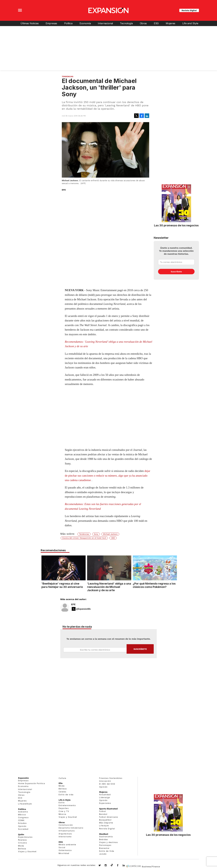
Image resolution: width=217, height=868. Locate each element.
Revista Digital (189, 10)
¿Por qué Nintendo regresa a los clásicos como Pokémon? (154, 585)
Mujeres (171, 23)
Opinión (22, 826)
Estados (22, 823)
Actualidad (105, 795)
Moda (21, 846)
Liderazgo (105, 797)
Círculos (23, 843)
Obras (143, 23)
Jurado (103, 854)
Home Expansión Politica (31, 783)
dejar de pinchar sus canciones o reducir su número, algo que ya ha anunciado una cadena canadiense (108, 475)
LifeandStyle (25, 804)
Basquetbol (105, 820)
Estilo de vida (66, 795)
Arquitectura (65, 834)
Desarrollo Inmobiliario (71, 828)
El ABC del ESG (107, 784)
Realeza (22, 840)
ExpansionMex (120, 866)
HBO (113, 538)
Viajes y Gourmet (27, 852)
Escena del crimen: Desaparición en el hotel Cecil (84, 538)
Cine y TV (64, 811)
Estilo (62, 803)
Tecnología (126, 23)
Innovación (105, 781)
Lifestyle (104, 826)
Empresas (51, 23)
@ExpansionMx (83, 609)
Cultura (62, 778)
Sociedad (23, 829)
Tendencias (68, 77)
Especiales (105, 803)
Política (68, 23)
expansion (126, 866)
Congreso (23, 817)
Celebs (62, 792)
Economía (85, 23)
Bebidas (104, 839)
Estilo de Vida (107, 851)
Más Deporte (106, 823)
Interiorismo (65, 837)
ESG (156, 23)
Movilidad (64, 853)
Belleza (22, 849)
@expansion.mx (112, 865)
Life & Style (65, 800)
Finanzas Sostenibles (111, 778)
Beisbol (103, 814)
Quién (21, 834)
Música (62, 814)
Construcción (66, 825)
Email (95, 650)
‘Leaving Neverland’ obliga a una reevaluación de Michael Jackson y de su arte (108, 587)
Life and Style (190, 23)
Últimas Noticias (30, 23)
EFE (73, 604)
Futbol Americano (109, 817)
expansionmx (102, 866)
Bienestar (104, 848)
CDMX (21, 820)
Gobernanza (65, 850)
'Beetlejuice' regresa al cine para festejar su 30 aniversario (61, 585)
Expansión (23, 778)
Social (62, 847)
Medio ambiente (67, 845)
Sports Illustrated (108, 809)
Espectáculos (25, 837)
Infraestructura (67, 831)
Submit (140, 649)
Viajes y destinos (109, 842)
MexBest (104, 834)
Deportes (64, 808)
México (22, 815)
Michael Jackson (110, 534)
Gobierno (23, 812)
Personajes (105, 845)
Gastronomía (106, 837)
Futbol (103, 811)
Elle (61, 783)
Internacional (105, 23)
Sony (96, 534)
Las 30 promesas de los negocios (176, 225)
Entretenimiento (67, 805)
